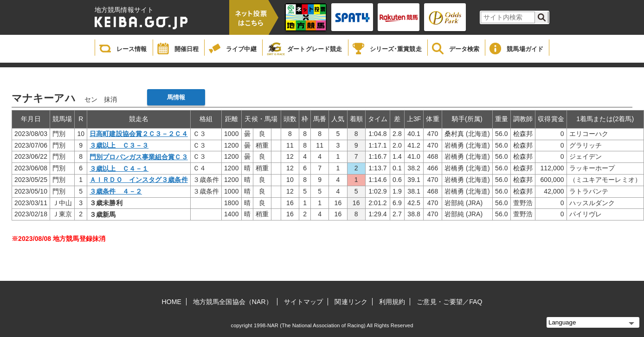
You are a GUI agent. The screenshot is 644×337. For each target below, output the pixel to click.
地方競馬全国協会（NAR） (233, 302)
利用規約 (392, 302)
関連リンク (351, 302)
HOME (172, 302)
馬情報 (176, 97)
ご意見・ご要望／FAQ (449, 302)
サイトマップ (304, 302)
